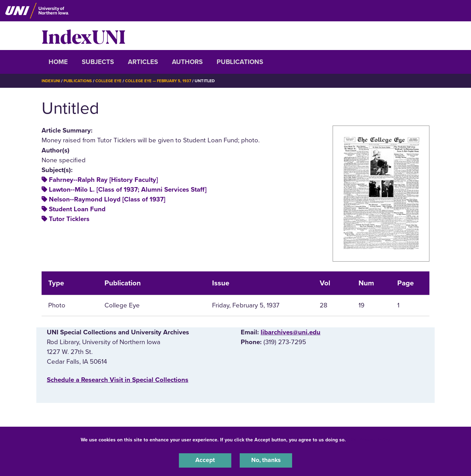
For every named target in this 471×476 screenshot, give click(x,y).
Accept (205, 460)
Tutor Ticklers (69, 219)
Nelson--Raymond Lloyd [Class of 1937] (107, 199)
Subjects (98, 62)
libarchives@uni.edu (291, 332)
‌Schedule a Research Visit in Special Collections (118, 380)
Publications (240, 62)
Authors (187, 62)
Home (58, 62)
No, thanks (266, 460)
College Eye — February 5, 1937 (163, 81)
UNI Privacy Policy (369, 439)
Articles (143, 62)
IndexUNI (84, 36)
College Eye (111, 81)
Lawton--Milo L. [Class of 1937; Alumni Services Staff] (128, 190)
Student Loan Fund (77, 209)
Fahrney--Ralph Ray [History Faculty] (103, 180)
